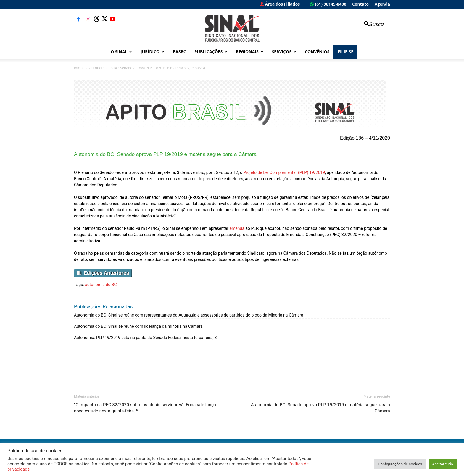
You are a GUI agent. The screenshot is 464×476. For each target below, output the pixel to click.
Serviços (284, 52)
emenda (237, 228)
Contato (360, 4)
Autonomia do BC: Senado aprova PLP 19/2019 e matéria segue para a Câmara (320, 408)
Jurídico (152, 52)
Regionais (249, 52)
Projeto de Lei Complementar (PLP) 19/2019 (284, 172)
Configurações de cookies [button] (400, 464)
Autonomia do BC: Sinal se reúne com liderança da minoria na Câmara (138, 326)
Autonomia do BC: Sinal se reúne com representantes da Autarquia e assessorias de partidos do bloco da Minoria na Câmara (189, 315)
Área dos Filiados (280, 4)
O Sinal (121, 52)
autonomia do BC (101, 285)
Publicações (211, 52)
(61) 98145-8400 (328, 4)
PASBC (179, 52)
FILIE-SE (345, 52)
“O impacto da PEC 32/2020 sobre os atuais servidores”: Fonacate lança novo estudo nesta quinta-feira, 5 (145, 408)
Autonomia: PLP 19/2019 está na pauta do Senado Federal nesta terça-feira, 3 (145, 338)
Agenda (382, 4)
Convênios (317, 52)
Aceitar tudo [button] (443, 464)
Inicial (79, 68)
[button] (371, 24)
